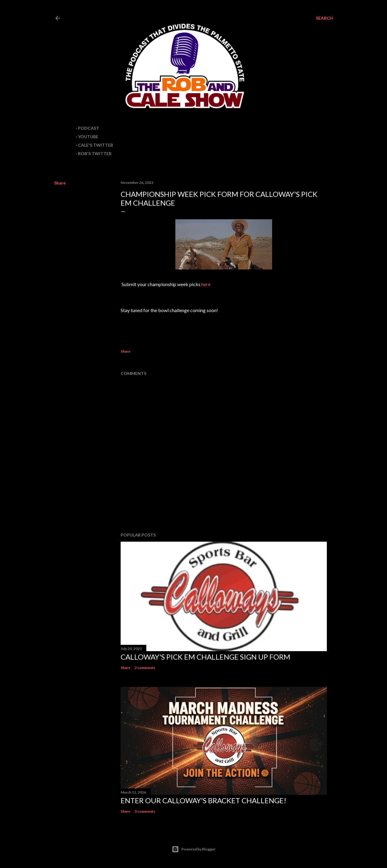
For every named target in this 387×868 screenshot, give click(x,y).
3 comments (145, 811)
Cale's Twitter (96, 145)
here (206, 284)
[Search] (324, 18)
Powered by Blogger (194, 849)
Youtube (88, 137)
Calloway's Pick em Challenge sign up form (205, 657)
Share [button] (60, 183)
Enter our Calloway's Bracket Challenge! (203, 800)
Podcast (89, 128)
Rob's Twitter (95, 153)
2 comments (145, 668)
